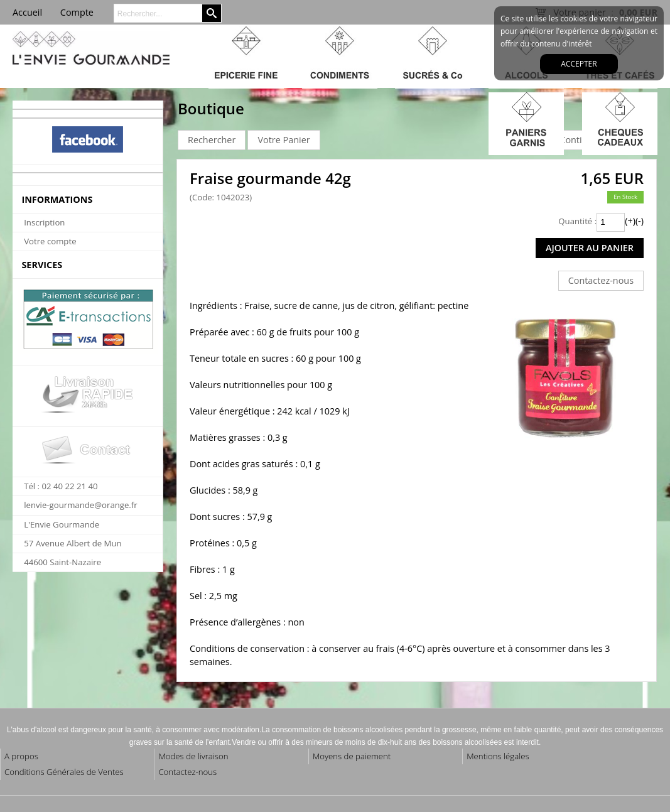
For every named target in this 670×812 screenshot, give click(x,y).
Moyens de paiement (352, 756)
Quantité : (577, 221)
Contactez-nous (187, 772)
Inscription (44, 222)
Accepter (579, 64)
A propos (21, 756)
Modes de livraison (193, 756)
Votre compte (50, 241)
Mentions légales (498, 756)
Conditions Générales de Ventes (64, 772)
